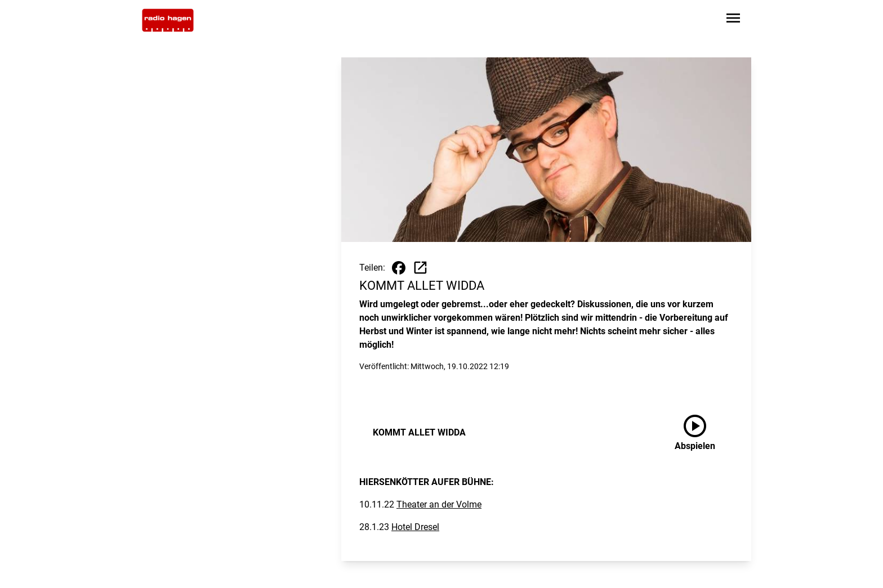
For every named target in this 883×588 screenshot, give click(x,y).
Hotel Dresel (415, 527)
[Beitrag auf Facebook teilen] (399, 268)
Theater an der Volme (439, 504)
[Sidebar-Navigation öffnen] (733, 20)
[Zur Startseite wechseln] (168, 20)
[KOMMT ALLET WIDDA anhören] (704, 433)
